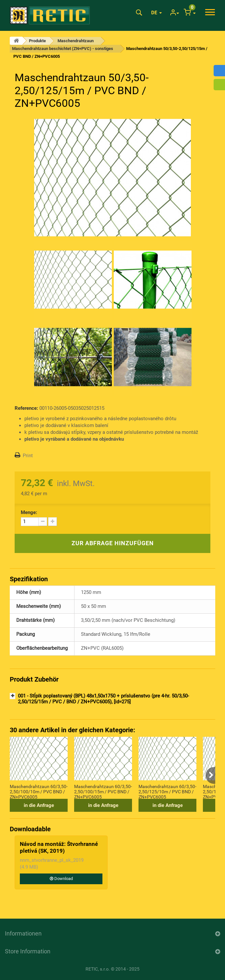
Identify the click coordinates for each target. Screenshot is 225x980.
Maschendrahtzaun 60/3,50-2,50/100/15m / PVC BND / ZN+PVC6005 (103, 791)
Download (61, 879)
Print (28, 456)
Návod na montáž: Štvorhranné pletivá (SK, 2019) (59, 847)
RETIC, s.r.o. (98, 969)
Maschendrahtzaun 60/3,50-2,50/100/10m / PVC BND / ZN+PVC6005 (39, 791)
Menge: (29, 512)
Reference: (26, 408)
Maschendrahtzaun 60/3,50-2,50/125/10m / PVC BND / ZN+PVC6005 (167, 791)
